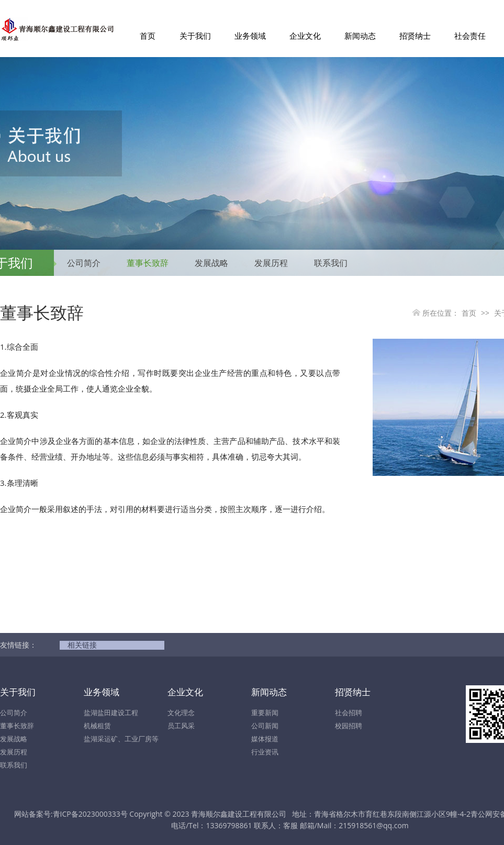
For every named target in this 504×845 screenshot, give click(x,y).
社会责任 (470, 36)
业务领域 (250, 36)
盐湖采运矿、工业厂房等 (121, 739)
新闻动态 (360, 36)
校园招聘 (349, 726)
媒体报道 (265, 739)
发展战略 (211, 263)
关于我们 (195, 36)
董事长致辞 (148, 263)
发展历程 (271, 263)
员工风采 (181, 726)
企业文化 (305, 36)
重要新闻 (265, 713)
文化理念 (181, 713)
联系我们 (331, 263)
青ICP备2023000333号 (90, 814)
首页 (148, 36)
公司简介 (84, 263)
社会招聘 (349, 713)
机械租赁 (97, 726)
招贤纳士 (415, 36)
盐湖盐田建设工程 (111, 713)
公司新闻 (265, 726)
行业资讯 (265, 752)
